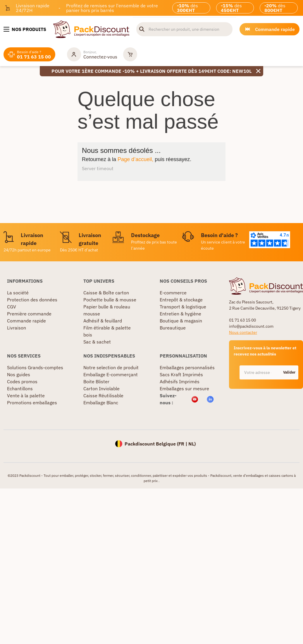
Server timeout (98, 168)
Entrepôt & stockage (181, 300)
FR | (183, 444)
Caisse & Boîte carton (106, 293)
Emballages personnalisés (187, 367)
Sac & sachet (97, 342)
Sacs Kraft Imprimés (181, 374)
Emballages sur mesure (184, 389)
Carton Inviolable (101, 389)
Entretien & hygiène (180, 314)
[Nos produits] (25, 29)
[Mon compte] (92, 54)
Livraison (17, 328)
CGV (12, 307)
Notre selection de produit (111, 367)
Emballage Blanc (101, 403)
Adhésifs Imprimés (180, 381)
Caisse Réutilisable (103, 396)
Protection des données (32, 300)
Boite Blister (96, 381)
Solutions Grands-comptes (35, 367)
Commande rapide (26, 321)
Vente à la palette (26, 396)
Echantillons (20, 389)
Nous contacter (243, 332)
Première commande (29, 314)
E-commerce (173, 293)
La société (18, 293)
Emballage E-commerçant (111, 374)
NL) (192, 444)
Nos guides (19, 374)
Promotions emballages (32, 403)
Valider (289, 372)
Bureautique (173, 328)
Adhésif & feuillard (103, 321)
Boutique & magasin (181, 321)
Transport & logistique (183, 307)
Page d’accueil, (135, 159)
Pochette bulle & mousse (110, 300)
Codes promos (22, 381)
